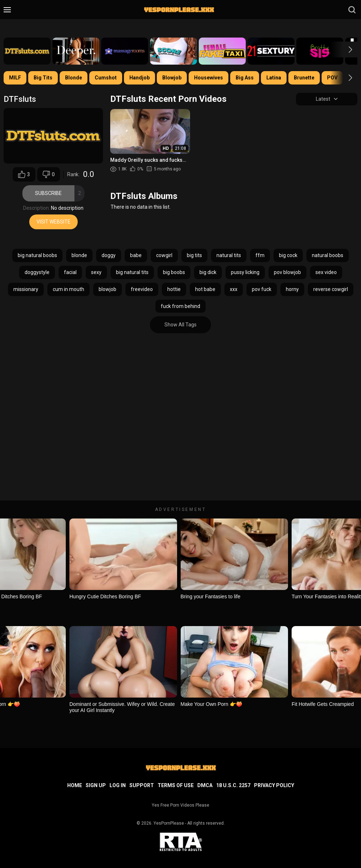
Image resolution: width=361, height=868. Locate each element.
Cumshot (106, 78)
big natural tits (132, 272)
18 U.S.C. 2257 (233, 785)
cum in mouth (68, 289)
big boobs (174, 272)
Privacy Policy (274, 785)
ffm (260, 256)
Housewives (209, 78)
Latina (274, 78)
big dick (208, 272)
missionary (26, 289)
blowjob (108, 289)
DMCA (205, 785)
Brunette (304, 78)
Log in (118, 785)
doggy (109, 256)
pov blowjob (287, 272)
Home (75, 785)
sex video (326, 272)
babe (136, 256)
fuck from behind (180, 306)
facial (70, 272)
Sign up (96, 785)
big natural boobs (37, 256)
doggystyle (37, 272)
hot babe (205, 289)
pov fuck (262, 289)
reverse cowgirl (331, 289)
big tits (194, 256)
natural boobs (328, 256)
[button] (344, 49)
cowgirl (164, 256)
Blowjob (172, 78)
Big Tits (43, 78)
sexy (96, 272)
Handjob (139, 78)
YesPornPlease (169, 823)
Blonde (74, 78)
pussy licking (245, 272)
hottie (174, 289)
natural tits (229, 256)
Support (142, 785)
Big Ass (245, 78)
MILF (15, 78)
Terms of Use (176, 785)
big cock (288, 256)
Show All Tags (180, 325)
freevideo (142, 289)
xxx (234, 289)
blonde (79, 256)
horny (292, 289)
